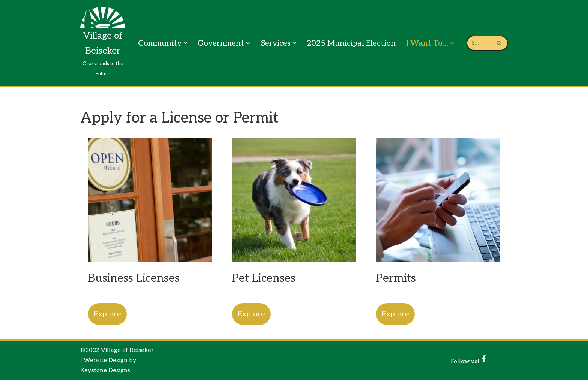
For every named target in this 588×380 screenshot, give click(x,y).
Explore (107, 314)
